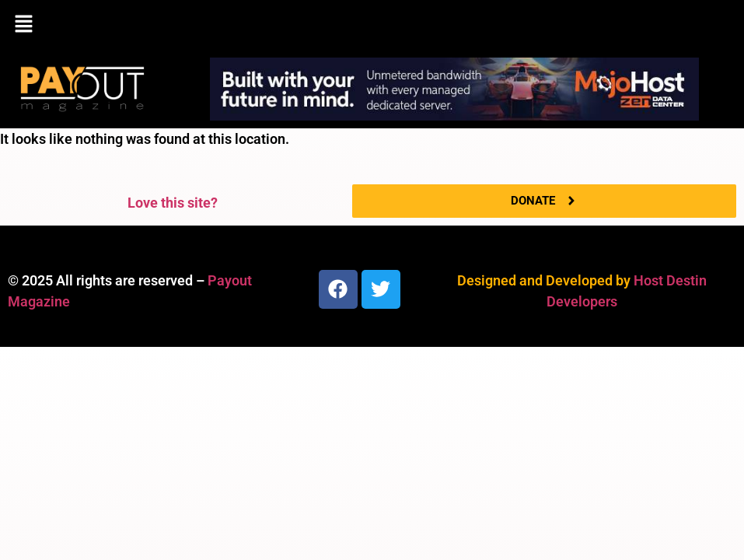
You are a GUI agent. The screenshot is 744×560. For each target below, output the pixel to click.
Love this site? (173, 203)
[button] (372, 25)
